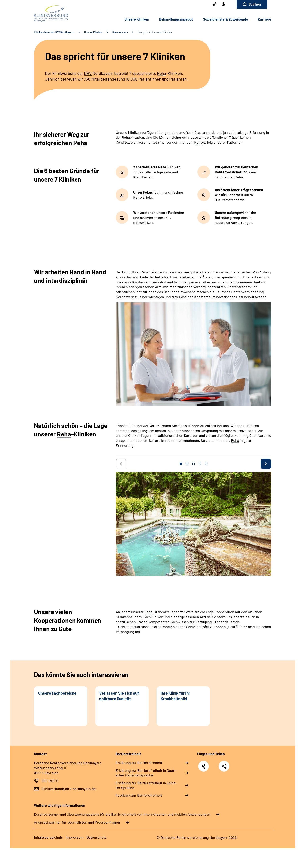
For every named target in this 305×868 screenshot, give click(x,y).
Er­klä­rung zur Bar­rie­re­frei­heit (139, 763)
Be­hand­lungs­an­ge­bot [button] (176, 19)
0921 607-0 (50, 781)
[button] (252, 4)
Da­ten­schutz (97, 837)
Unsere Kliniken (93, 32)
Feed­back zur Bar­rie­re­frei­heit (139, 795)
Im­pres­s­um (75, 837)
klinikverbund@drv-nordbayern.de (69, 789)
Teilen (224, 766)
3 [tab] (193, 464)
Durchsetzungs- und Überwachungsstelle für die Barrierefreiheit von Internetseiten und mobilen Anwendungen (122, 814)
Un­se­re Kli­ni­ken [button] (137, 19)
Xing (203, 764)
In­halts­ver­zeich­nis (48, 837)
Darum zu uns (120, 32)
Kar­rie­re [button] (264, 19)
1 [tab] (181, 464)
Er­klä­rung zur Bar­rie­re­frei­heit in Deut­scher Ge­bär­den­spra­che (146, 773)
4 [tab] (200, 464)
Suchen (255, 4)
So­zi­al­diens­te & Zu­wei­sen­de (225, 19)
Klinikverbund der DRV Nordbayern (54, 32)
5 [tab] (206, 464)
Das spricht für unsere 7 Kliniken (155, 32)
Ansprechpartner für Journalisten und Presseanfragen (77, 822)
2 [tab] (187, 464)
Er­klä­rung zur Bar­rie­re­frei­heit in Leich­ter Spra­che (146, 785)
